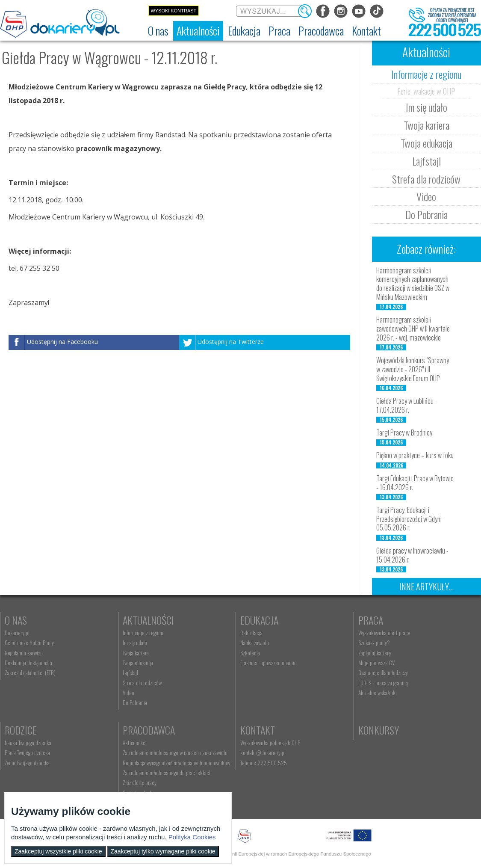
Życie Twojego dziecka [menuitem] (27, 763)
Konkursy (379, 730)
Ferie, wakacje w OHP (426, 91)
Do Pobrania (426, 214)
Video (426, 196)
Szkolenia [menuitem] (250, 653)
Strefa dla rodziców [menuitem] (142, 683)
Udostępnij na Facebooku (62, 342)
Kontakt (258, 730)
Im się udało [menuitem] (135, 643)
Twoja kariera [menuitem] (136, 653)
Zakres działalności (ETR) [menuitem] (30, 672)
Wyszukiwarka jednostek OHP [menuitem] (270, 743)
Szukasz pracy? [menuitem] (374, 643)
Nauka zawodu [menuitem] (255, 643)
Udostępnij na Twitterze (231, 342)
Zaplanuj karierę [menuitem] (375, 653)
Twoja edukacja (426, 143)
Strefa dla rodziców (426, 179)
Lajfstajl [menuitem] (130, 672)
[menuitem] (158, 31)
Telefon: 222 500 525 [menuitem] (264, 763)
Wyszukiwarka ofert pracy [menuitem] (384, 633)
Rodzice (21, 730)
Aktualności (148, 620)
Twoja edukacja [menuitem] (138, 663)
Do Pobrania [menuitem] (135, 702)
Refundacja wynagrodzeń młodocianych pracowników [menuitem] (176, 763)
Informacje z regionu (426, 74)
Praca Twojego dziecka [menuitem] (27, 752)
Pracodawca (149, 730)
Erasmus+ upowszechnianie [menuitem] (268, 663)
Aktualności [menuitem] (135, 743)
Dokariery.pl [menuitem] (17, 633)
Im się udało (426, 107)
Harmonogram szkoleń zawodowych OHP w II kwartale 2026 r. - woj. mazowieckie (413, 329)
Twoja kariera (426, 125)
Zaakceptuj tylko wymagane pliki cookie (163, 851)
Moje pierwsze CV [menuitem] (376, 663)
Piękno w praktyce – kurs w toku (415, 455)
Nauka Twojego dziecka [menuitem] (28, 743)
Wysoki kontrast (173, 11)
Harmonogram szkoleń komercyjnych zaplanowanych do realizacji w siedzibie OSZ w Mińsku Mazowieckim (413, 284)
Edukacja (259, 620)
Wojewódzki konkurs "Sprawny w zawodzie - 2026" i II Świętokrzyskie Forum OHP (413, 369)
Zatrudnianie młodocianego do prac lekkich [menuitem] (167, 773)
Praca (371, 620)
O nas (16, 620)
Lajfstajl (426, 161)
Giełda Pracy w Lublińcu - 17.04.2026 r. (407, 405)
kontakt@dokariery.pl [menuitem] (263, 752)
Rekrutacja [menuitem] (251, 633)
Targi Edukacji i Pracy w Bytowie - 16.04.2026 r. (415, 483)
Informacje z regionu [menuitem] (144, 633)
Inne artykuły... (426, 587)
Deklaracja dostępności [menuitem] (28, 663)
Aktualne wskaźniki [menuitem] (378, 693)
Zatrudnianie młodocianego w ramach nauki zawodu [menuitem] (175, 752)
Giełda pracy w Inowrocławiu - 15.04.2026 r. (412, 555)
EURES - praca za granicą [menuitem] (383, 683)
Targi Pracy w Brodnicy (404, 433)
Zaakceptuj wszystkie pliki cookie (58, 851)
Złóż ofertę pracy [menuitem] (140, 782)
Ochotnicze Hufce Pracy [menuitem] (29, 643)
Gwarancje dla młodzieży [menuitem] (383, 672)
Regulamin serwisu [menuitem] (24, 653)
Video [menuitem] (128, 693)
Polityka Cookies (192, 837)
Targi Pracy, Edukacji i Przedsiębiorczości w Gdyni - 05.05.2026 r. (411, 519)
